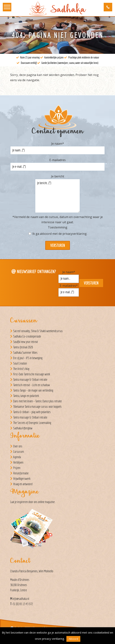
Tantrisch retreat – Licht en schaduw (32, 385)
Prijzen (17, 468)
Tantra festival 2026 (23, 347)
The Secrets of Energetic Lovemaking (32, 423)
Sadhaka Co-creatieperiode (27, 336)
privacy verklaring (53, 639)
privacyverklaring (75, 234)
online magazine (46, 502)
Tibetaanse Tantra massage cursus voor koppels (37, 407)
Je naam (58, 144)
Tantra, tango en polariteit (26, 396)
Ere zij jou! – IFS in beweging (28, 358)
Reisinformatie (21, 473)
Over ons (18, 446)
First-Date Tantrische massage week (32, 374)
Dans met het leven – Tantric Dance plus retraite (37, 401)
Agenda (17, 457)
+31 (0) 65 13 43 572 (22, 604)
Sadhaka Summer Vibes (25, 353)
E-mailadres (57, 160)
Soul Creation (20, 363)
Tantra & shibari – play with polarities (32, 412)
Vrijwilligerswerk (22, 479)
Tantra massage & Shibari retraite (30, 380)
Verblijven (18, 462)
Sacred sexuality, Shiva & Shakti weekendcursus (38, 331)
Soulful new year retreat (26, 342)
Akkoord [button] (73, 639)
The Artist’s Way (21, 369)
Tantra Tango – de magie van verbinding (33, 390)
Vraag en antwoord (23, 484)
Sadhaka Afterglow (23, 428)
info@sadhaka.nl (21, 599)
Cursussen (19, 452)
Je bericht (58, 176)
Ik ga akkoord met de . (60, 234)
